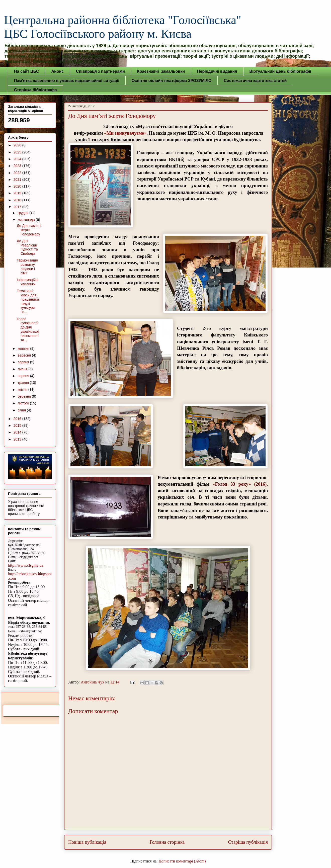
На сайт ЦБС (27, 71)
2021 (18, 180)
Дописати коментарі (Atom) (182, 861)
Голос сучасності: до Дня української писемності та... (28, 329)
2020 (18, 186)
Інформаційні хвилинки (28, 282)
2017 (18, 207)
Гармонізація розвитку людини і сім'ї (27, 267)
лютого (24, 403)
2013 (18, 439)
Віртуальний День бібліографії (280, 71)
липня (23, 369)
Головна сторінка (167, 842)
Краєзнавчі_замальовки (161, 71)
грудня (23, 213)
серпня (24, 362)
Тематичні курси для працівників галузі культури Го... (28, 301)
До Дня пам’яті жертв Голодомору (29, 230)
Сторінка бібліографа (35, 90)
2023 (18, 166)
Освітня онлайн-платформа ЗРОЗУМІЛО (172, 81)
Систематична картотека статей (255, 81)
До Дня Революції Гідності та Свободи (27, 247)
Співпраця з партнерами (100, 71)
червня (24, 376)
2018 (18, 200)
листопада (27, 220)
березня (25, 396)
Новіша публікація (87, 842)
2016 (18, 419)
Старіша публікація (248, 842)
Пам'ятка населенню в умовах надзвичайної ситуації (67, 81)
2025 (18, 152)
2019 (18, 193)
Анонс (58, 71)
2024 (18, 159)
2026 (18, 145)
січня (22, 410)
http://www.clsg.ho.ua (26, 565)
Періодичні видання (217, 71)
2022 (18, 173)
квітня (23, 390)
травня (24, 383)
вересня (25, 355)
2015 (18, 425)
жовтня (24, 349)
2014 (18, 432)
